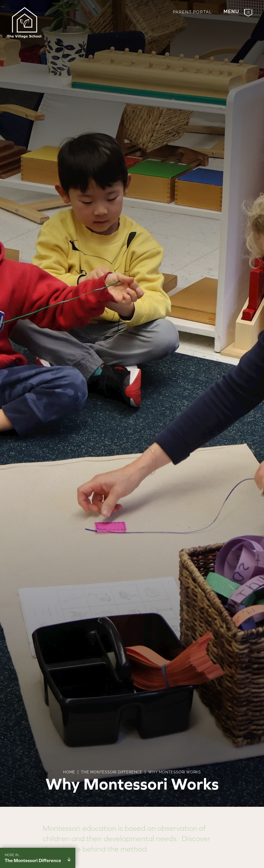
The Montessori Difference (112, 772)
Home (69, 772)
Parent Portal (193, 12)
